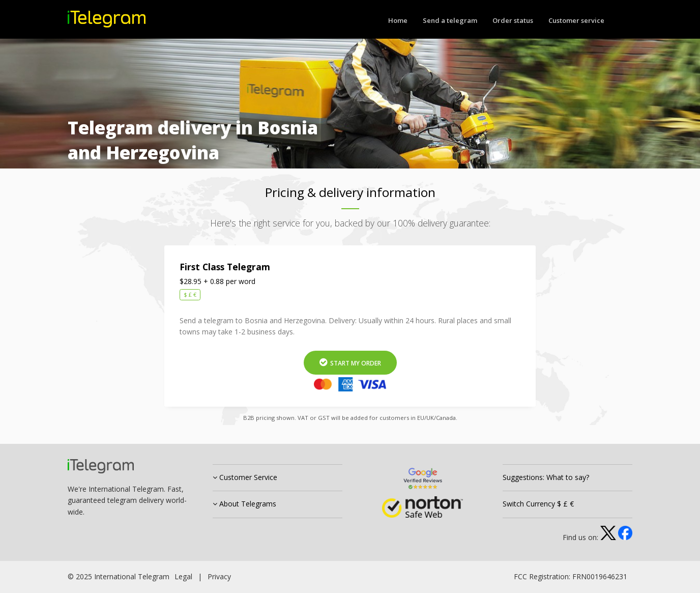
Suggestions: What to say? (546, 477)
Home (398, 20)
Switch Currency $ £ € (538, 504)
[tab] (278, 478)
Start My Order (350, 363)
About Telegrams (244, 504)
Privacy (219, 576)
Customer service (576, 20)
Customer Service (245, 477)
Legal (183, 576)
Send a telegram (450, 20)
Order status (513, 20)
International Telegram (132, 576)
